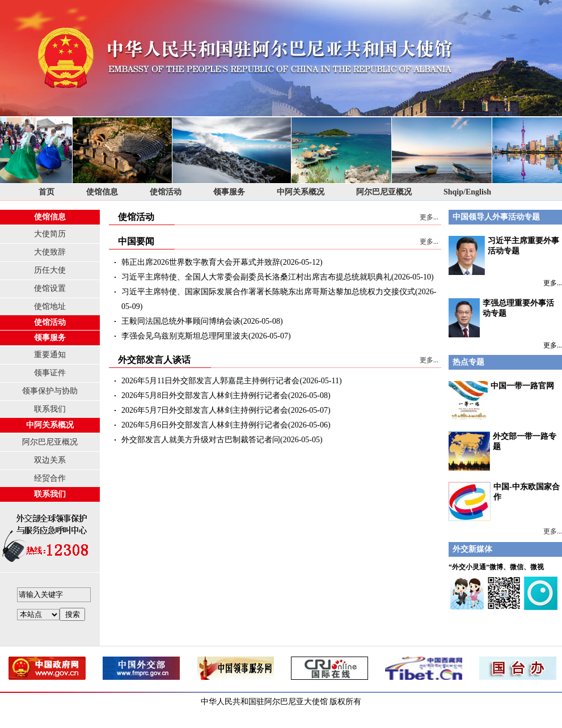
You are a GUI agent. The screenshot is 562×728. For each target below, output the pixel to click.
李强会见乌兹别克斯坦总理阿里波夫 (185, 336)
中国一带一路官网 (522, 386)
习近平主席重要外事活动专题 (504, 255)
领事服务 (229, 192)
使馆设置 (50, 288)
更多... (429, 217)
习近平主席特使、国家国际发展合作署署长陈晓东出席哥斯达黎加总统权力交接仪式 (268, 292)
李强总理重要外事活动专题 (501, 318)
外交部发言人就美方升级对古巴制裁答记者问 (201, 440)
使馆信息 (102, 192)
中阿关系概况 (301, 192)
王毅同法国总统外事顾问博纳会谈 (181, 321)
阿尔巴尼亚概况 (384, 192)
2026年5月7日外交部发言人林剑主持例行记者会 (205, 410)
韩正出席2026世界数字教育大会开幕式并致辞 (201, 262)
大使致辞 (50, 252)
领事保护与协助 (50, 391)
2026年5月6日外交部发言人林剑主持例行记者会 (205, 425)
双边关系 (50, 460)
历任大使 (50, 270)
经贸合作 (50, 478)
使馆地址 (50, 306)
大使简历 (50, 234)
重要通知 (50, 355)
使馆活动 (166, 192)
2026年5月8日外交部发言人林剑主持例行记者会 (205, 395)
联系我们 (50, 409)
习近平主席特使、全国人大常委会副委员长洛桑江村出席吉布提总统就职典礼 (256, 277)
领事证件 (50, 373)
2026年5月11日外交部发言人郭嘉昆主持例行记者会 (210, 381)
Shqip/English (467, 192)
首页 (47, 192)
